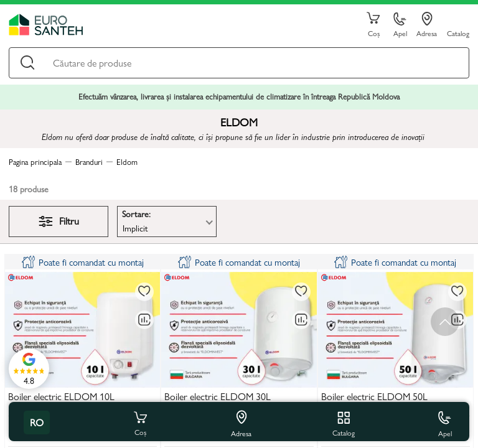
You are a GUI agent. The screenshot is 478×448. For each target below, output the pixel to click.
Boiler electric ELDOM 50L (374, 397)
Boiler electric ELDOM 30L (218, 397)
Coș (373, 25)
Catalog (458, 33)
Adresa (427, 25)
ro (37, 422)
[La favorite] (144, 292)
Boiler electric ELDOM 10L (61, 397)
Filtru (59, 221)
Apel (400, 25)
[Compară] (144, 320)
